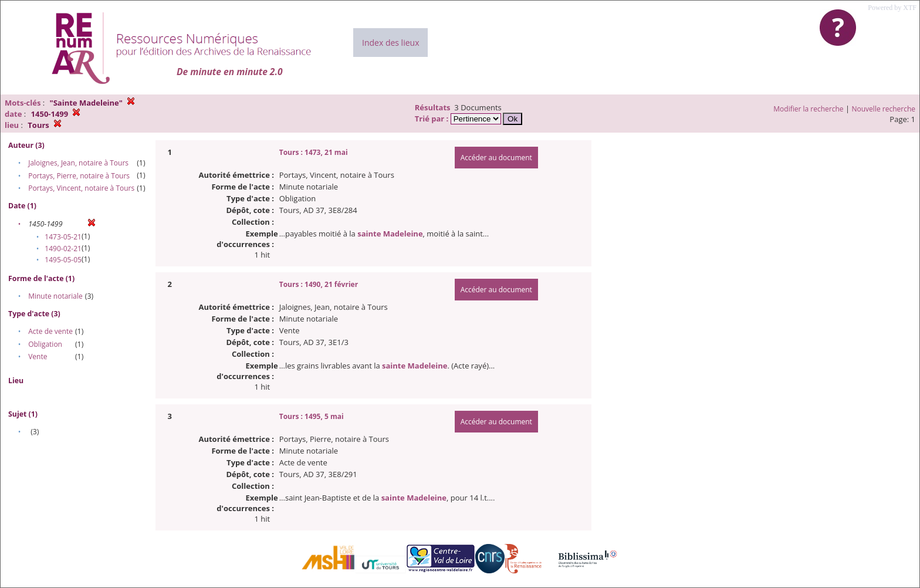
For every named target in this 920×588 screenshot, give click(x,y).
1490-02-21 (63, 249)
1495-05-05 (63, 260)
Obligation (45, 344)
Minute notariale (55, 296)
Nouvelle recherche (884, 109)
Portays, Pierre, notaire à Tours (79, 176)
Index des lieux (390, 43)
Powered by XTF (892, 8)
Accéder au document (496, 158)
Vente (38, 356)
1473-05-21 (63, 237)
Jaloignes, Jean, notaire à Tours (78, 163)
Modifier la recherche (808, 109)
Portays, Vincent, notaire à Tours (81, 188)
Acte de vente (50, 331)
